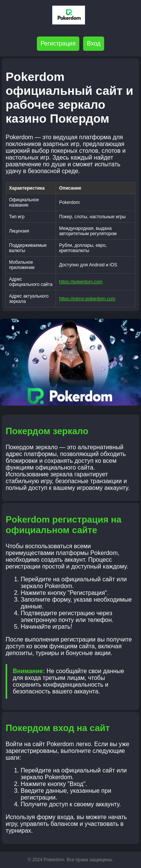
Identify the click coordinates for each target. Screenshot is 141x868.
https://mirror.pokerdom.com (87, 299)
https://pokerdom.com (81, 282)
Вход (94, 43)
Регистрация (58, 43)
